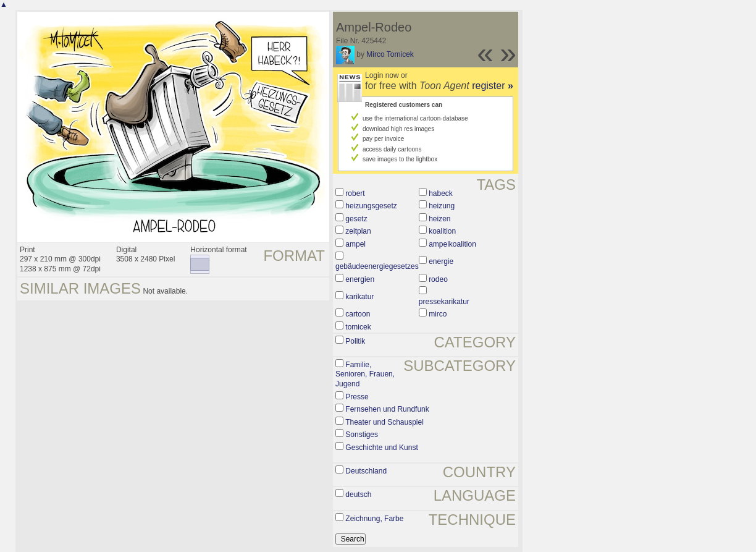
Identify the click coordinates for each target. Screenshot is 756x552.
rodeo (438, 279)
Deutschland (366, 471)
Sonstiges (362, 435)
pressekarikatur (444, 302)
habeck (441, 193)
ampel (355, 244)
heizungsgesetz (371, 206)
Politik (355, 341)
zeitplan (358, 231)
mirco (438, 314)
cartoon (358, 314)
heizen (439, 219)
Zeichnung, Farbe (374, 519)
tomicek (358, 327)
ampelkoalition (452, 244)
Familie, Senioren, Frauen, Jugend (365, 374)
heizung (442, 206)
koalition (442, 231)
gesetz (356, 219)
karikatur (359, 297)
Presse (357, 397)
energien (360, 279)
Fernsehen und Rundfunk (387, 409)
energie (441, 261)
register (493, 86)
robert (355, 193)
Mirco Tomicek (390, 54)
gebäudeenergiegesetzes (377, 266)
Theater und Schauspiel (384, 422)
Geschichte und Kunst (381, 448)
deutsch (358, 495)
